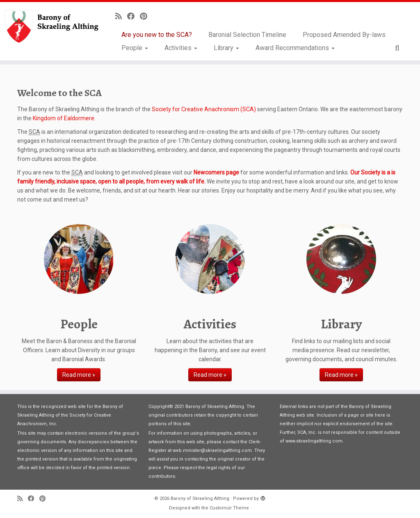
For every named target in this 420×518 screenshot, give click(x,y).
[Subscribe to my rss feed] (121, 16)
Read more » (79, 375)
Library (226, 48)
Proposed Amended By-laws (344, 35)
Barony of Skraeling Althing (200, 499)
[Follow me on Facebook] (134, 16)
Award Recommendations (295, 48)
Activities (181, 48)
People (135, 48)
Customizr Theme (229, 508)
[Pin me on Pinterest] (146, 16)
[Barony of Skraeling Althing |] (49, 27)
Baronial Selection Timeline (247, 35)
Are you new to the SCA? (157, 35)
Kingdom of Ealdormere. (64, 118)
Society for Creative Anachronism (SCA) (204, 109)
